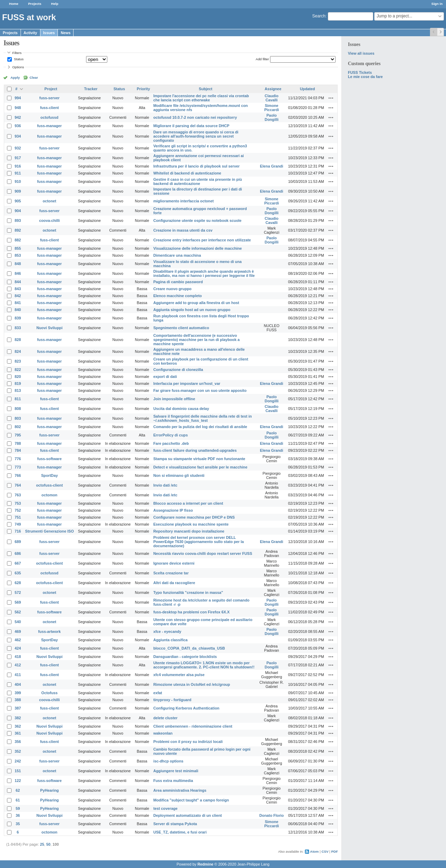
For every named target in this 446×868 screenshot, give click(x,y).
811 (18, 399)
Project (51, 89)
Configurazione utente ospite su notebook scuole (197, 220)
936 (18, 126)
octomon (49, 495)
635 (18, 573)
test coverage (166, 808)
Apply (15, 77)
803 (18, 418)
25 (42, 844)
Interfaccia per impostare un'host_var (187, 383)
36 (18, 815)
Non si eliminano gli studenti (179, 475)
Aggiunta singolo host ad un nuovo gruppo (192, 310)
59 (18, 808)
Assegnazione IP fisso (173, 510)
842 (18, 296)
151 (18, 771)
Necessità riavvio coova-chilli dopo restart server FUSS (203, 553)
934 (18, 136)
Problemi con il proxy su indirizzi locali (188, 742)
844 (18, 282)
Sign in (437, 4)
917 (18, 158)
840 (18, 310)
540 (18, 622)
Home (14, 4)
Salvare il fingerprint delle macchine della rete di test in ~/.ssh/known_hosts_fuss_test (203, 418)
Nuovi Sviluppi (49, 328)
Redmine (206, 864)
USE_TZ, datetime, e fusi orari (180, 832)
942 (18, 117)
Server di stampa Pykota (175, 824)
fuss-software (49, 459)
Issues (49, 33)
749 (18, 524)
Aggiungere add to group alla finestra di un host (196, 303)
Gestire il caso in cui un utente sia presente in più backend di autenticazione (198, 181)
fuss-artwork (50, 631)
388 (18, 700)
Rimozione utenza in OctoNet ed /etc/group (192, 684)
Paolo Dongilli (272, 117)
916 (18, 166)
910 (18, 181)
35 (18, 824)
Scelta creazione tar (171, 573)
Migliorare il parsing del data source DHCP (191, 126)
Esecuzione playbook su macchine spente (191, 524)
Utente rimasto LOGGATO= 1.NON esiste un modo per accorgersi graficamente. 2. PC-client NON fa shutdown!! (204, 665)
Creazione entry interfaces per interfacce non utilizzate (202, 240)
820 (18, 377)
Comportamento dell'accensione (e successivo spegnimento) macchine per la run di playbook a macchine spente (197, 340)
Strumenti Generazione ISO (49, 531)
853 (18, 255)
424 (18, 648)
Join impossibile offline (174, 399)
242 (18, 761)
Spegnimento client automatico (181, 328)
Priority (144, 89)
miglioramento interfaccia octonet (183, 201)
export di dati (165, 377)
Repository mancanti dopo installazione (189, 531)
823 (18, 361)
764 (18, 485)
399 (18, 693)
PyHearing (49, 790)
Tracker (91, 89)
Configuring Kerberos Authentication (186, 708)
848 (18, 264)
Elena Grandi (272, 166)
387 (18, 708)
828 (18, 340)
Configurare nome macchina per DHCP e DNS (194, 517)
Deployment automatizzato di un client (188, 815)
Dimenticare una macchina (177, 255)
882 (18, 240)
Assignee (273, 89)
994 (18, 98)
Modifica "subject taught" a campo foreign (191, 800)
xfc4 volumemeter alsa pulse (179, 675)
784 (18, 450)
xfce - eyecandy (167, 631)
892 (18, 230)
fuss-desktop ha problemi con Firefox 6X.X (191, 612)
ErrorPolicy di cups (171, 435)
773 (18, 467)
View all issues (361, 53)
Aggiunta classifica (170, 640)
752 (18, 510)
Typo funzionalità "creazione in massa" (188, 592)
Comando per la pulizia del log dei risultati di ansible (200, 427)
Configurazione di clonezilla (178, 370)
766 (18, 475)
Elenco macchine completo (178, 296)
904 (18, 211)
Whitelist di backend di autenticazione (187, 173)
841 (18, 303)
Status (18, 59)
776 (18, 459)
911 (18, 173)
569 (18, 602)
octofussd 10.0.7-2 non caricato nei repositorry (195, 117)
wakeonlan (163, 733)
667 (18, 563)
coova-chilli (49, 220)
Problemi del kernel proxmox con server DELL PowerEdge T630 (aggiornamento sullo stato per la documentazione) (199, 542)
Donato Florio (271, 815)
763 (18, 495)
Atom (314, 851)
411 (18, 675)
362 (18, 726)
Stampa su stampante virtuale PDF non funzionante (199, 459)
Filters (17, 53)
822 (18, 370)
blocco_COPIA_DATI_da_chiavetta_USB (189, 648)
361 (18, 733)
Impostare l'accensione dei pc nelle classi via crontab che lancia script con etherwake (201, 98)
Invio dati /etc (165, 485)
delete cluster (166, 718)
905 (18, 201)
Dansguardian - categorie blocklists (185, 657)
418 (18, 657)
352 (18, 751)
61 (18, 800)
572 (18, 592)
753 (18, 503)
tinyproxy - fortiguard (172, 700)
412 (18, 665)
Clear (34, 77)
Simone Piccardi (271, 108)
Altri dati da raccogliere (174, 583)
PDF (335, 851)
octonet (49, 201)
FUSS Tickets (360, 72)
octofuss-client (50, 485)
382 (18, 718)
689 (18, 542)
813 (18, 390)
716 (18, 531)
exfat (158, 693)
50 (48, 844)
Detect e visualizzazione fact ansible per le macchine (200, 467)
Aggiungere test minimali (176, 771)
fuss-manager (50, 126)
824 (18, 351)
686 (18, 553)
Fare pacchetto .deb (171, 443)
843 (18, 289)
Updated (307, 89)
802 (18, 427)
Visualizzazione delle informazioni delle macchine (198, 248)
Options (18, 67)
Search (319, 16)
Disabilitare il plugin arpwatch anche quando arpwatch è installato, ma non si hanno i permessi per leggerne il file (204, 273)
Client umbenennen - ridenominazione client (193, 726)
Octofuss (50, 693)
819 (18, 383)
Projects (35, 4)
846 (18, 273)
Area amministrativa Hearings (180, 790)
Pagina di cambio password (178, 282)
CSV (325, 851)
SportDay (49, 475)
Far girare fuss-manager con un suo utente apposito (200, 390)
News (66, 33)
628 (18, 583)
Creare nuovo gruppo (172, 289)
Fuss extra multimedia (173, 781)
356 (18, 742)
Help (55, 4)
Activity (30, 33)
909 (18, 191)
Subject (205, 89)
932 (18, 148)
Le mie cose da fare (365, 77)
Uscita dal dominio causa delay (181, 409)
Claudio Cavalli (272, 98)
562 (18, 612)
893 (18, 220)
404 (18, 684)
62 (18, 790)
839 (18, 318)
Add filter (262, 59)
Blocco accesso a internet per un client (188, 503)
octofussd (49, 117)
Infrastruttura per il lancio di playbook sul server (197, 166)
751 (18, 517)
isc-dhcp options (168, 761)
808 (18, 409)
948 (18, 108)
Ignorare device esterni (174, 563)
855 (18, 248)
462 (18, 640)
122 (18, 781)
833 (18, 328)
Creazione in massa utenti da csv (183, 230)
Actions (331, 98)
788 (18, 443)
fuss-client (49, 108)
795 (18, 435)
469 (18, 631)
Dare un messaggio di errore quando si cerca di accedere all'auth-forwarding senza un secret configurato (196, 136)
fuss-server (49, 98)
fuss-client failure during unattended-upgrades (195, 450)
